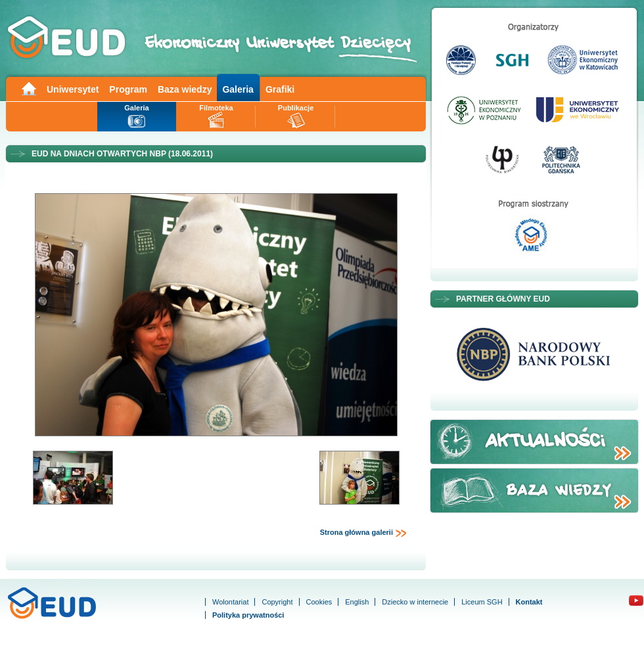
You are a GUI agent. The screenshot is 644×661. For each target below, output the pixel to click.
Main (28, 88)
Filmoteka (216, 108)
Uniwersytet (73, 89)
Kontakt (529, 602)
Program (128, 89)
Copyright (277, 602)
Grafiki (280, 89)
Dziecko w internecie (415, 602)
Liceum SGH (482, 602)
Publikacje (296, 108)
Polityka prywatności (248, 615)
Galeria (238, 89)
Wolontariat (230, 602)
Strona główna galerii (363, 533)
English (357, 602)
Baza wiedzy (185, 89)
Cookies (319, 602)
